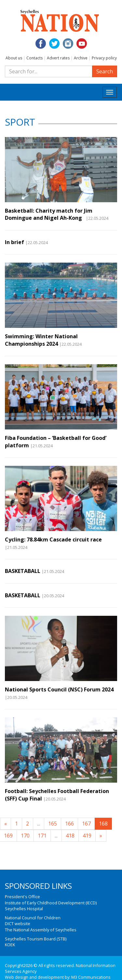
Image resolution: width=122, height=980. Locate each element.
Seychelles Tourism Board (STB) (36, 939)
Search (105, 71)
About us (14, 58)
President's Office (22, 897)
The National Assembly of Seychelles (41, 930)
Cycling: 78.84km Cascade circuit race (53, 540)
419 (87, 836)
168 (103, 824)
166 (69, 824)
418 (70, 836)
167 (86, 824)
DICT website (18, 924)
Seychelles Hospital (24, 909)
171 (42, 836)
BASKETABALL (23, 571)
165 (53, 824)
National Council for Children (33, 918)
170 (25, 836)
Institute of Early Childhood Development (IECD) (51, 903)
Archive (81, 58)
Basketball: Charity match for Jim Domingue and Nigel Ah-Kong (49, 214)
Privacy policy (104, 58)
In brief (14, 242)
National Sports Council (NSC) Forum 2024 (59, 689)
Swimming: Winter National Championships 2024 (41, 340)
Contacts (34, 58)
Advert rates (58, 58)
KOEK (10, 945)
